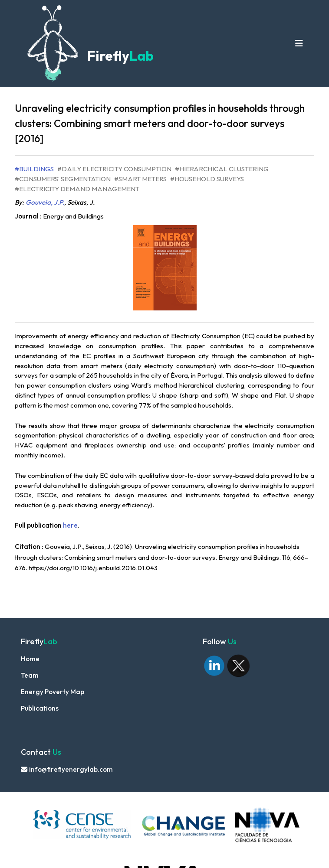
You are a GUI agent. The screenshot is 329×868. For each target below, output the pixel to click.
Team (30, 675)
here (70, 525)
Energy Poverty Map (53, 692)
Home (30, 659)
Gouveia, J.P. (45, 202)
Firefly (119, 55)
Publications (40, 708)
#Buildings (34, 169)
